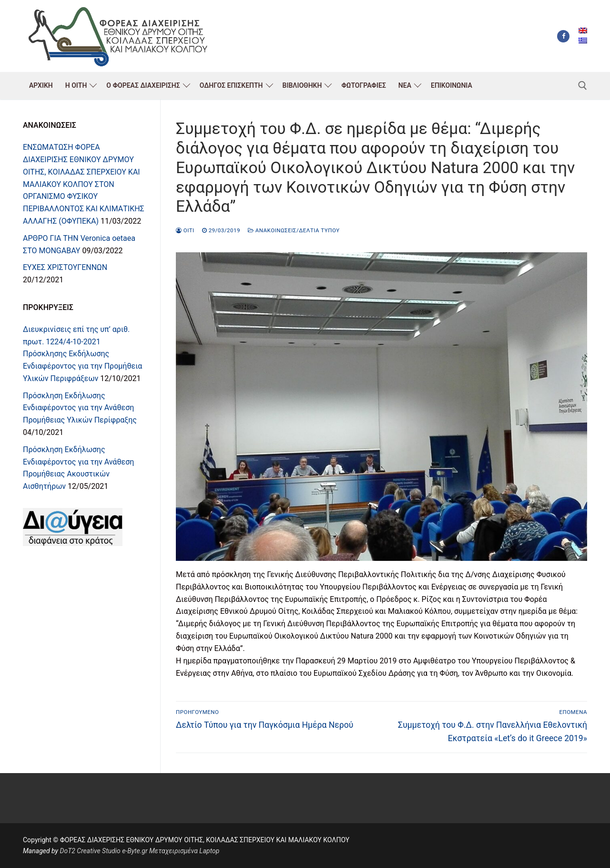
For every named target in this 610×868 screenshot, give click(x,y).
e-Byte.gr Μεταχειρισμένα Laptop (171, 851)
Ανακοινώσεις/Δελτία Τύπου (294, 230)
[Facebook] (563, 36)
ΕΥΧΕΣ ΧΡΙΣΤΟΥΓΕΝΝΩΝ (65, 267)
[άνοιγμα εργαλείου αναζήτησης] (583, 86)
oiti (185, 230)
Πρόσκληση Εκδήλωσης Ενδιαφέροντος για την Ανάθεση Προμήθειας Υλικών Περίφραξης (80, 408)
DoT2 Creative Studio (90, 851)
